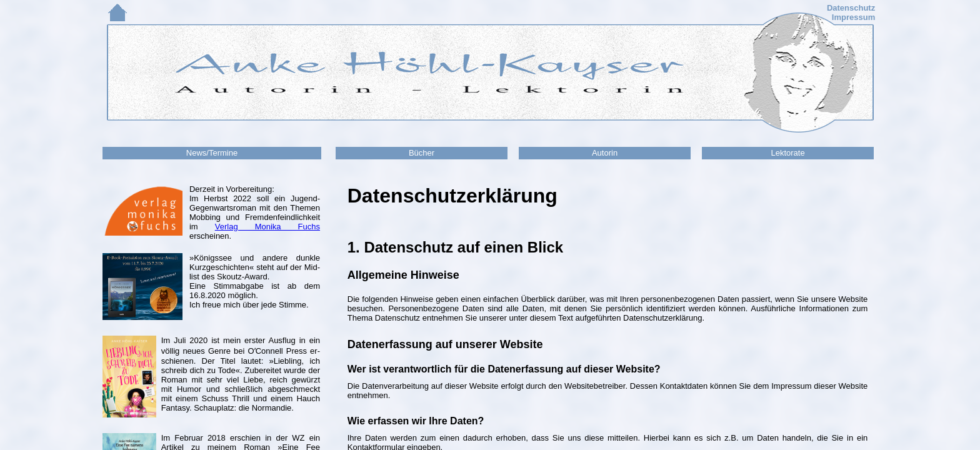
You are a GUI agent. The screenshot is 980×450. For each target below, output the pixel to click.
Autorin (605, 153)
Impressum (853, 17)
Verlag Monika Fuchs (267, 227)
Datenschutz (851, 8)
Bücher (422, 153)
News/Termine (212, 153)
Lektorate (787, 153)
